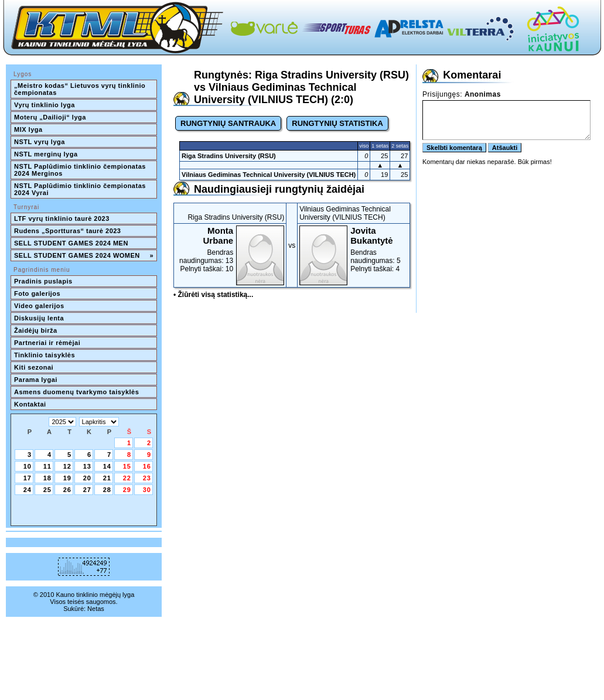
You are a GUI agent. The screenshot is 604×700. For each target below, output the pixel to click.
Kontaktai (30, 404)
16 (147, 466)
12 (67, 466)
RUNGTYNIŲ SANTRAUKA (228, 123)
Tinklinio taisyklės (45, 355)
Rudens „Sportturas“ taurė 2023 (68, 231)
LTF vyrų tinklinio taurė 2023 (62, 218)
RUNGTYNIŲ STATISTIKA (337, 123)
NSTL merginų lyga (46, 154)
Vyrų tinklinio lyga (45, 105)
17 (28, 478)
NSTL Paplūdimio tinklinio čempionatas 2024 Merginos (81, 170)
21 (107, 478)
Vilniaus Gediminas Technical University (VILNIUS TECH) (269, 175)
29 (127, 490)
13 (87, 466)
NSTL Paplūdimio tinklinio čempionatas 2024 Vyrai (81, 189)
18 (47, 478)
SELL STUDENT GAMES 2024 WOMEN (84, 255)
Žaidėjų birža (36, 330)
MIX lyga (28, 129)
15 (127, 466)
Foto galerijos (37, 293)
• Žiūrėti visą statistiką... (213, 295)
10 (28, 466)
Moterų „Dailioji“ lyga (50, 117)
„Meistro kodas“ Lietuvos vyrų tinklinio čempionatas (81, 89)
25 (47, 490)
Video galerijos (39, 306)
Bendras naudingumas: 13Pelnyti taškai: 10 (230, 249)
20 (87, 478)
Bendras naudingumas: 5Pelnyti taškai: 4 (354, 249)
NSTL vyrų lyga (40, 142)
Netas (96, 609)
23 (147, 478)
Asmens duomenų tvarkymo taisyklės (76, 392)
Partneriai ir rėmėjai (47, 343)
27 (87, 490)
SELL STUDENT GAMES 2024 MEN (71, 243)
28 (107, 490)
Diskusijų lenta (39, 318)
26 (67, 490)
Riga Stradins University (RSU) (229, 156)
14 (107, 466)
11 (47, 466)
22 (127, 478)
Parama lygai (36, 380)
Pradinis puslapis (43, 281)
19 (67, 478)
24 (28, 490)
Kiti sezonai (34, 367)
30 (147, 490)
